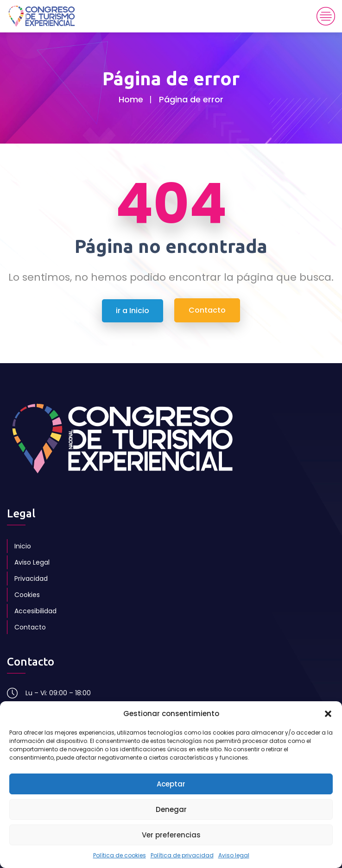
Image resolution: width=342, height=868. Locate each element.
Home (131, 99)
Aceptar (171, 784)
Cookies (27, 595)
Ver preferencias (171, 835)
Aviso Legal (32, 562)
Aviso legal (234, 855)
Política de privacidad (182, 855)
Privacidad (31, 579)
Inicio (23, 546)
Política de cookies (120, 855)
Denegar (171, 809)
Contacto (30, 627)
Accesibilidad (35, 611)
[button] (328, 714)
